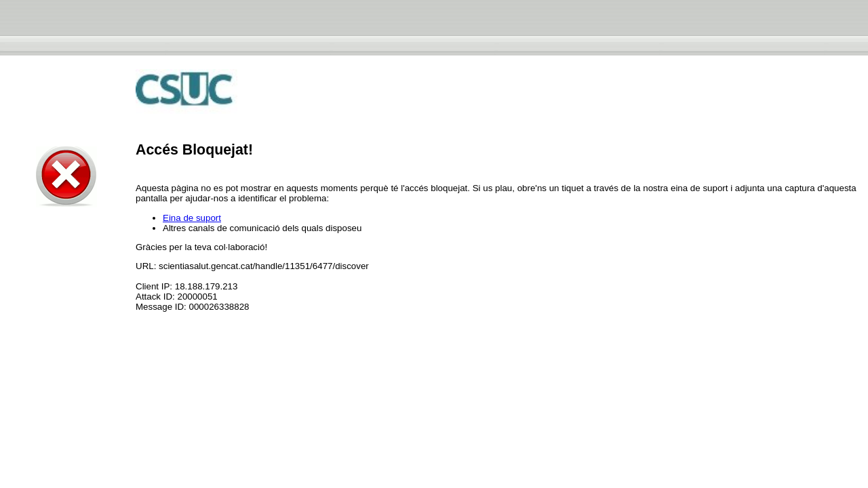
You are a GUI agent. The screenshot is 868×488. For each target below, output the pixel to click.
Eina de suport (192, 218)
